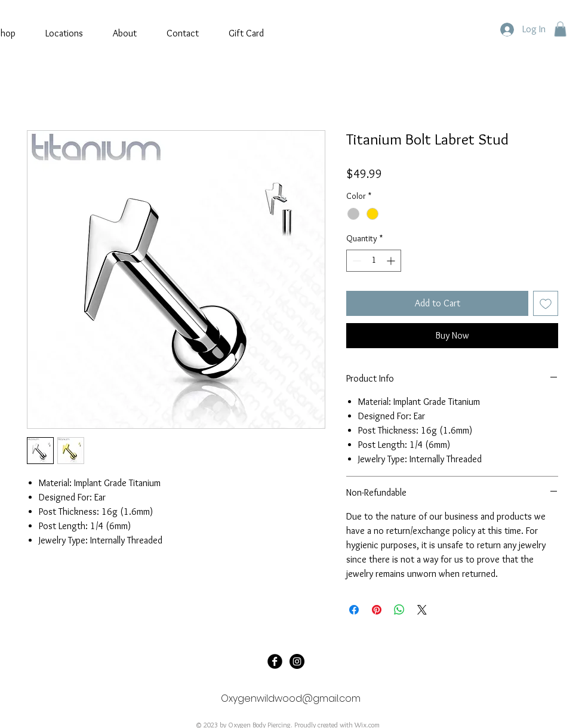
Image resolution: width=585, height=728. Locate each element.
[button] (560, 29)
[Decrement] (355, 261)
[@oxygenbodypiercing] (297, 661)
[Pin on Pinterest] (377, 610)
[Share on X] (422, 610)
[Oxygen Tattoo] (275, 661)
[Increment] (392, 261)
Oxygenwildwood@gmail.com (291, 698)
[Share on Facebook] (354, 610)
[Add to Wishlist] (546, 303)
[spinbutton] (374, 261)
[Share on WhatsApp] (399, 610)
